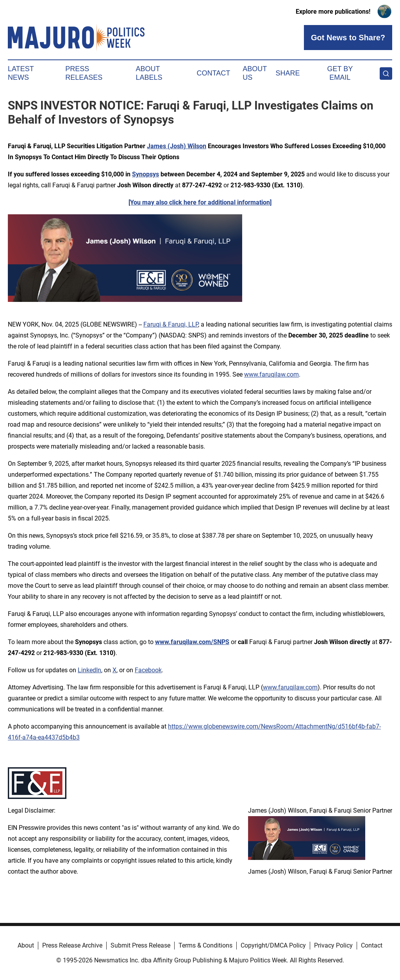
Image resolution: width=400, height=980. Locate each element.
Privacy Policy (333, 945)
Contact (213, 73)
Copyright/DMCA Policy (273, 945)
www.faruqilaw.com (271, 374)
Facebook (148, 670)
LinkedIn (89, 670)
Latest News (21, 73)
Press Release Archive (72, 945)
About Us (255, 73)
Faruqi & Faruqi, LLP (171, 324)
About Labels (149, 73)
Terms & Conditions (205, 945)
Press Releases (84, 73)
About (26, 945)
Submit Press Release (140, 945)
